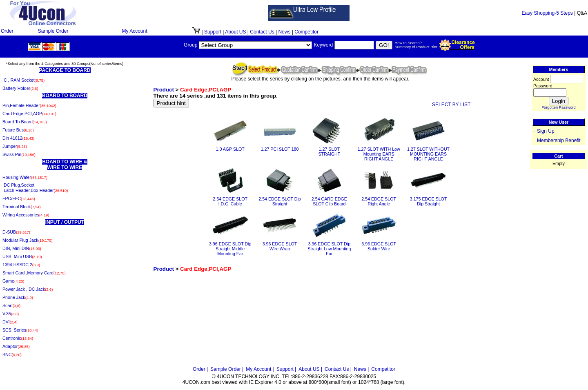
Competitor (306, 32)
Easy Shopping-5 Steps (547, 13)
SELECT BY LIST (451, 105)
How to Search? (408, 43)
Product (164, 90)
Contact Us (262, 32)
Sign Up (546, 131)
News (284, 32)
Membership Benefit (559, 140)
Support (213, 32)
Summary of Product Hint (416, 47)
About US (236, 32)
